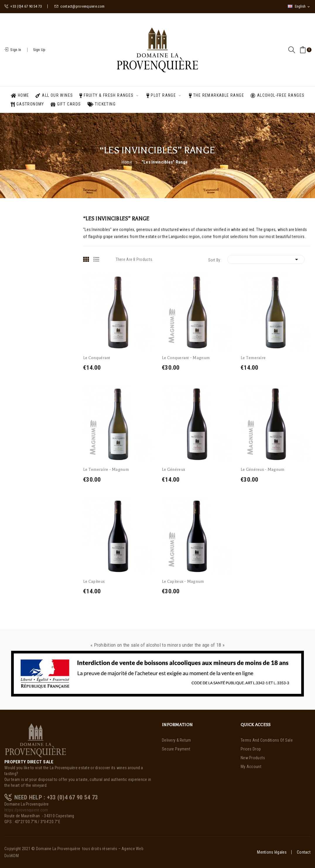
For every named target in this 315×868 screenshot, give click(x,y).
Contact (304, 852)
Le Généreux (173, 469)
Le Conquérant (97, 358)
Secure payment (176, 749)
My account (251, 767)
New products (253, 758)
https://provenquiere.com (26, 810)
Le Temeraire (253, 358)
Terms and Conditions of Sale (267, 740)
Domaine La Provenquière (58, 849)
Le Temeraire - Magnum (106, 469)
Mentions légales (272, 852)
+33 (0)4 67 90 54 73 (23, 6)
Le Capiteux (94, 581)
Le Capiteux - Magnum (183, 581)
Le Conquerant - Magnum (186, 358)
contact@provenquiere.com (79, 6)
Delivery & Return (177, 740)
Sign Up (39, 50)
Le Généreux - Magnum (263, 469)
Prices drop (251, 749)
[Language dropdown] (299, 6)
